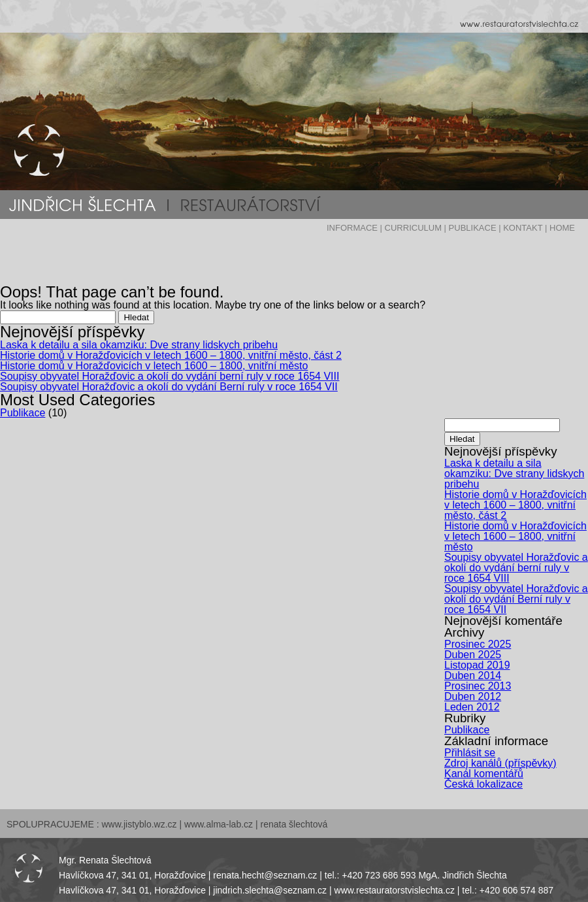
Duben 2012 (473, 696)
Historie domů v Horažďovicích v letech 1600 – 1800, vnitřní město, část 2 (171, 355)
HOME (562, 228)
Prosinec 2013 (478, 686)
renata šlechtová (294, 824)
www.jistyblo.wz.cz (139, 824)
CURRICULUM (413, 228)
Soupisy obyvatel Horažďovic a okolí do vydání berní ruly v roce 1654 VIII (170, 376)
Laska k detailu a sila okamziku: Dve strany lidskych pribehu (139, 345)
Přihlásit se (470, 753)
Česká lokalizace (483, 784)
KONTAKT (523, 228)
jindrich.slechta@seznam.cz (270, 890)
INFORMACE (352, 228)
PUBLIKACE (473, 228)
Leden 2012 (472, 707)
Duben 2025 (473, 655)
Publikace (23, 413)
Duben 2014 (473, 676)
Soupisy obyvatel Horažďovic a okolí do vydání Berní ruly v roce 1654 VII (169, 387)
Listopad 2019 (477, 665)
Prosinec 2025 (478, 644)
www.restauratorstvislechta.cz (395, 890)
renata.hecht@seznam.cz (265, 875)
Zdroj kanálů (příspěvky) (500, 763)
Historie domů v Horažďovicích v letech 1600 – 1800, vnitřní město (154, 366)
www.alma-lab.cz (219, 824)
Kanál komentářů (484, 774)
